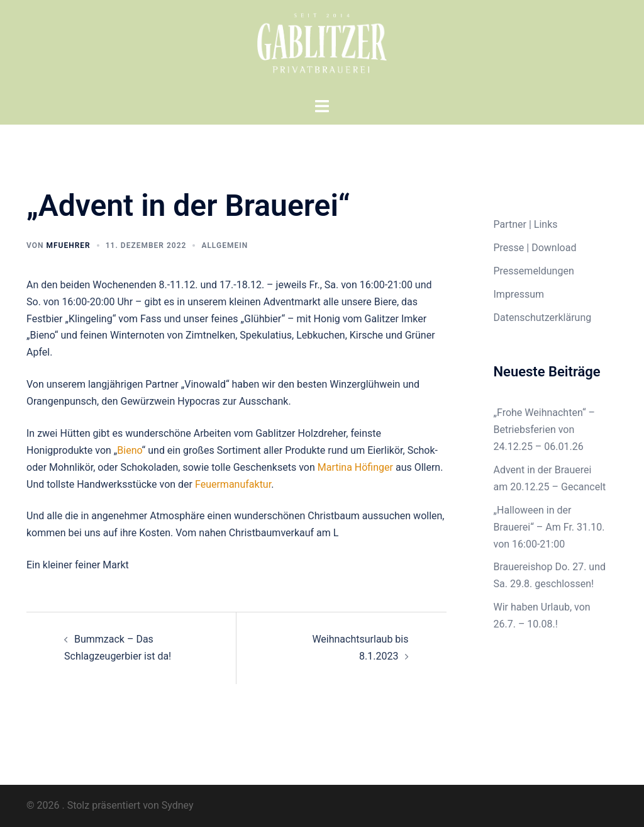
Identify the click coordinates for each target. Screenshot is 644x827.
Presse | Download (535, 248)
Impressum (519, 294)
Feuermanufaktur (233, 484)
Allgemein (225, 245)
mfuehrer (68, 245)
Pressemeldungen (534, 271)
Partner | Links (526, 224)
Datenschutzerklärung (543, 318)
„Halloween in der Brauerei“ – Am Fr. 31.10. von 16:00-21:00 (549, 527)
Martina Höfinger (355, 467)
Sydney (178, 805)
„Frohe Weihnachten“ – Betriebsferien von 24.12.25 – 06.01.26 (545, 430)
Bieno (129, 450)
